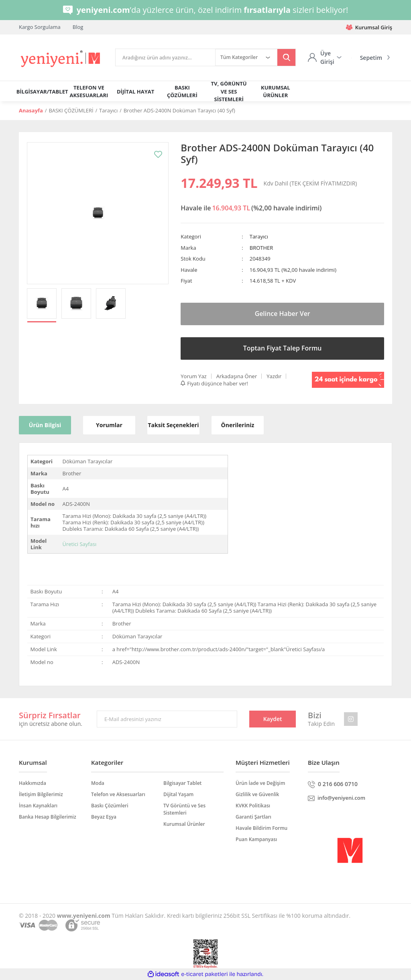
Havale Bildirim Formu (261, 828)
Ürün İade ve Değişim (260, 783)
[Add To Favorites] (158, 154)
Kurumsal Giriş (369, 27)
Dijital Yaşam (178, 794)
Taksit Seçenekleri (173, 425)
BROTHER (261, 248)
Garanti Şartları (253, 817)
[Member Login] (325, 57)
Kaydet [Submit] (273, 719)
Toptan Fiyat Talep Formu (282, 348)
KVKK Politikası (253, 806)
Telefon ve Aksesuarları (118, 794)
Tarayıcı (259, 236)
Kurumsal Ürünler (184, 824)
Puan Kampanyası (256, 839)
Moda (98, 783)
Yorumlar (109, 425)
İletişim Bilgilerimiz (41, 794)
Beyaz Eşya (104, 817)
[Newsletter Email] (167, 719)
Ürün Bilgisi (45, 425)
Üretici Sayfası (79, 544)
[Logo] (61, 59)
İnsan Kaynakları (38, 806)
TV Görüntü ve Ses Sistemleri (184, 809)
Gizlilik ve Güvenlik (257, 794)
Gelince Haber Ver (283, 314)
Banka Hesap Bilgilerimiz (48, 817)
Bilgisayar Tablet (182, 783)
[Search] (165, 57)
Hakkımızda (33, 783)
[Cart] (369, 58)
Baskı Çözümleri (110, 806)
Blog (78, 27)
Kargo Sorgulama (40, 27)
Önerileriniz (238, 425)
